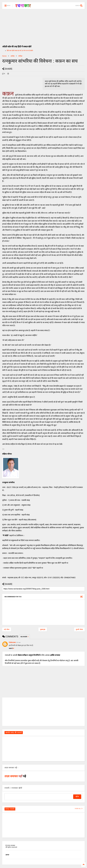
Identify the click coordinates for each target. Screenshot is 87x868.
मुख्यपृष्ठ (43, 629)
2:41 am (18, 642)
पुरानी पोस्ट (79, 629)
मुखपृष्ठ (7, 855)
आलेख (12, 56)
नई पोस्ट (7, 629)
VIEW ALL (79, 809)
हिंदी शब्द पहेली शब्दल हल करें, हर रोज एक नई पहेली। (20, 51)
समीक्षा (20, 56)
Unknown (12, 642)
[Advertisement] (43, 26)
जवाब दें (11, 648)
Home (4, 56)
